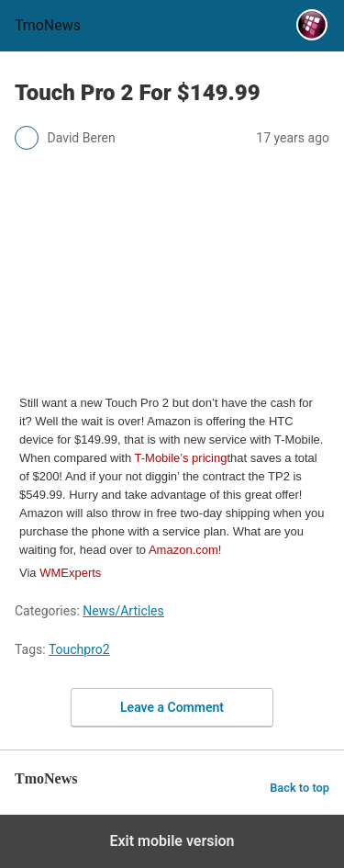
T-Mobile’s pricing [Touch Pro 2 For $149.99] (181, 458)
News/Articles (123, 611)
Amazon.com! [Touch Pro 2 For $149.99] (185, 550)
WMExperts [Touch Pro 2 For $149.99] (70, 573)
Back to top (300, 788)
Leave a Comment (172, 707)
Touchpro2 (79, 649)
